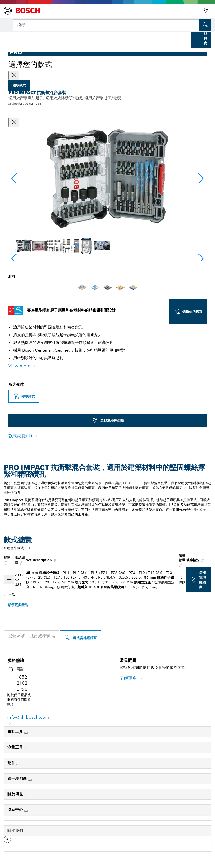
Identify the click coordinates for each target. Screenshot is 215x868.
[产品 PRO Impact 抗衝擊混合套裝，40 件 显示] (9, 580)
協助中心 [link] (16, 810)
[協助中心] (26, 811)
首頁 (8, 38)
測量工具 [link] (16, 747)
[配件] (18, 764)
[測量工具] (26, 749)
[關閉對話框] (14, 122)
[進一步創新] (30, 780)
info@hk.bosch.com (28, 717)
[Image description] (24, 246)
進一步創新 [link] (18, 779)
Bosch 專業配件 (32, 38)
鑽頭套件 (73, 38)
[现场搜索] (205, 25)
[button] (201, 178)
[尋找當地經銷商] (80, 638)
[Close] (14, 75)
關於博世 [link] (16, 794)
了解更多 (129, 678)
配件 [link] (12, 763)
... (55, 38)
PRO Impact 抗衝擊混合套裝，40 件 (113, 38)
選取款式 (19, 85)
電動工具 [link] (16, 732)
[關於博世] (26, 795)
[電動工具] (26, 733)
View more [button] (20, 366)
